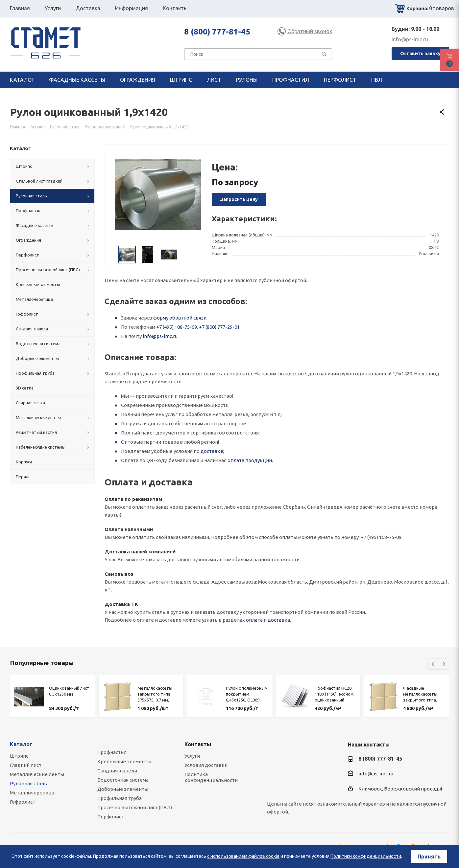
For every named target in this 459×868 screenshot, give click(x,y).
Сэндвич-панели (117, 771)
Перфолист (111, 817)
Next (444, 664)
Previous (433, 664)
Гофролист (23, 802)
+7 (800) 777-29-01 (219, 327)
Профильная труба (120, 798)
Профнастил (112, 752)
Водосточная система (123, 780)
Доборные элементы (123, 789)
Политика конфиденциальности (211, 777)
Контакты (198, 744)
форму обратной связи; (180, 318)
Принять (429, 857)
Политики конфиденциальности (366, 856)
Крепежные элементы (124, 761)
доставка (279, 620)
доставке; (212, 451)
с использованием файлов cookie (243, 856)
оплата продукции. (250, 460)
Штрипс (19, 756)
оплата (254, 620)
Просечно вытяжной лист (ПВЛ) (135, 807)
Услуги (192, 756)
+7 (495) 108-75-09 (177, 327)
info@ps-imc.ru (410, 39)
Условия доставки (206, 765)
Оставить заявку (420, 54)
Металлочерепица (32, 793)
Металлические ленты (37, 774)
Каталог (21, 744)
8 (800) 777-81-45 (217, 32)
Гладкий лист (26, 765)
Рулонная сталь (28, 783)
